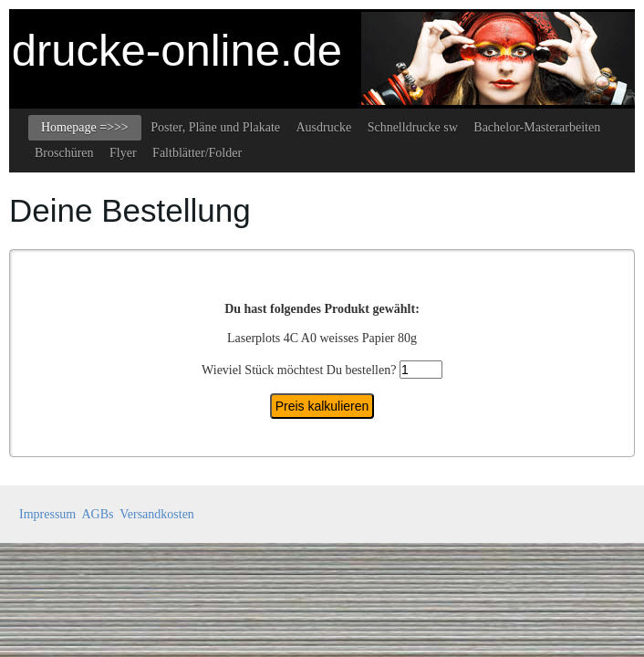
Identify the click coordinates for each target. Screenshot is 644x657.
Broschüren (64, 153)
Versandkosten (157, 514)
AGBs (97, 514)
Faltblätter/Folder (197, 153)
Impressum (47, 514)
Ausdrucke (323, 127)
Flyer (123, 153)
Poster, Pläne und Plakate (215, 127)
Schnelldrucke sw (413, 127)
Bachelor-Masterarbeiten (537, 127)
